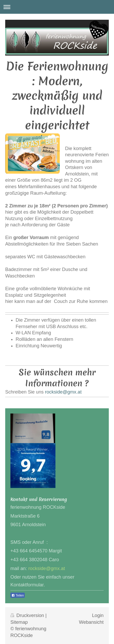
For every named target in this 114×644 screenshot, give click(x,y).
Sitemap (19, 622)
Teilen (18, 595)
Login (98, 615)
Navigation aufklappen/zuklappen (57, 7)
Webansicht (91, 622)
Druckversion (28, 615)
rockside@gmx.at (63, 392)
